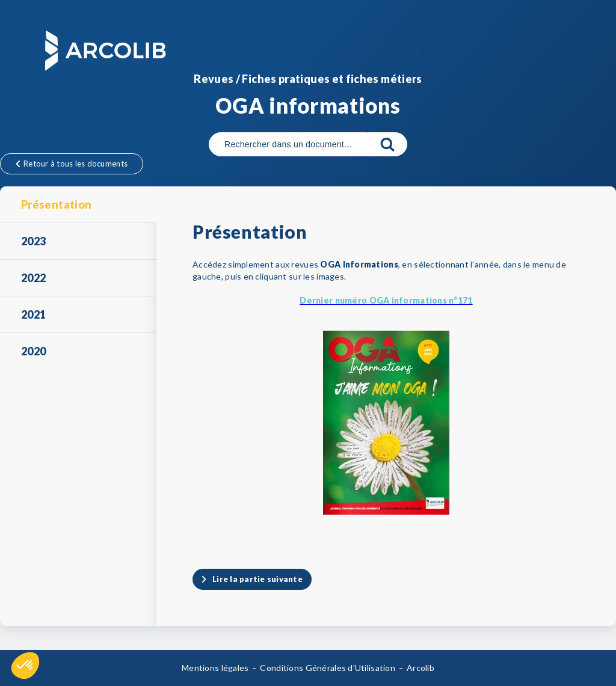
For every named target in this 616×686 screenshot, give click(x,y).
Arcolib (420, 668)
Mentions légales (215, 668)
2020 (33, 351)
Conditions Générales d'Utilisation (328, 668)
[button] (25, 666)
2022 (33, 278)
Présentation (56, 204)
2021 (33, 314)
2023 (33, 241)
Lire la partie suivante (257, 579)
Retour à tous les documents (72, 164)
